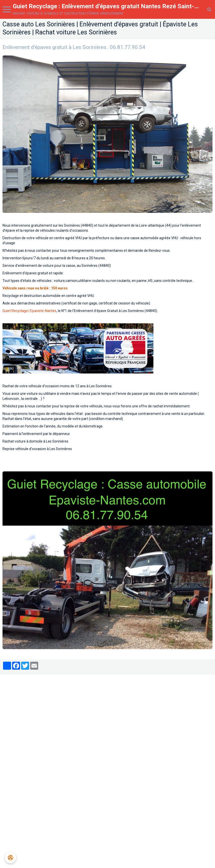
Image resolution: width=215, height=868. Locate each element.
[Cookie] (11, 858)
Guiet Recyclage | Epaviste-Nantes (29, 313)
